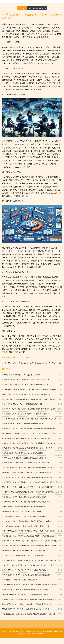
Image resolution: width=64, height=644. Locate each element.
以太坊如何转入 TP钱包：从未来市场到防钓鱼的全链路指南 (32, 404)
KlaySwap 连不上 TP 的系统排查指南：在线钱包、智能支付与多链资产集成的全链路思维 (32, 390)
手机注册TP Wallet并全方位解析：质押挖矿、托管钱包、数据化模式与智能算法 (32, 531)
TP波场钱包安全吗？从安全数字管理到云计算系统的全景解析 (32, 453)
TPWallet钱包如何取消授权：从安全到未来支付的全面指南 (32, 512)
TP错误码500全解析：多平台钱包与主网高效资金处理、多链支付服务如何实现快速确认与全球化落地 (32, 419)
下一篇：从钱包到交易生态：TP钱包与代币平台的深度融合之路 (47, 363)
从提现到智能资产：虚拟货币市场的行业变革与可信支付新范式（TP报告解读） (32, 399)
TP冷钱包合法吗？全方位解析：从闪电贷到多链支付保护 (32, 375)
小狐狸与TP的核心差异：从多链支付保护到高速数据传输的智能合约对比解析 (32, 468)
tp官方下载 (22, 8)
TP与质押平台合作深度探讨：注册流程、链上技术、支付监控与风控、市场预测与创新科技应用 (32, 433)
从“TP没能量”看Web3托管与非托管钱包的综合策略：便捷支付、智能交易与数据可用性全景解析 (32, 560)
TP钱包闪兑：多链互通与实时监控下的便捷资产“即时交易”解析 (32, 555)
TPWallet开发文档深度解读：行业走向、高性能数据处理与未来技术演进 (32, 380)
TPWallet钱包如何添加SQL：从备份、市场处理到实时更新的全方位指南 (32, 575)
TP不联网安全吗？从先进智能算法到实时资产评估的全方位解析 (32, 507)
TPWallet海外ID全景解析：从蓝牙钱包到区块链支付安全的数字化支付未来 (32, 448)
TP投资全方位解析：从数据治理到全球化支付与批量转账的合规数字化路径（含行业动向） (32, 614)
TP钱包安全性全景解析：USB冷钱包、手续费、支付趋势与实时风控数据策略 (32, 487)
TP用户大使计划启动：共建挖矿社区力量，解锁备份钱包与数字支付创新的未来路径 (32, 409)
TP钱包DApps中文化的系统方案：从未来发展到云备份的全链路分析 (32, 385)
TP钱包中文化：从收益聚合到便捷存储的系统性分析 (32, 580)
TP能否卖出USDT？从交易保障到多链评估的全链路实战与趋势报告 (32, 590)
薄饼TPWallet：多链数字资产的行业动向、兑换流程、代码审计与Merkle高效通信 (32, 541)
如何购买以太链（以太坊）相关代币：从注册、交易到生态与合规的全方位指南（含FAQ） (32, 438)
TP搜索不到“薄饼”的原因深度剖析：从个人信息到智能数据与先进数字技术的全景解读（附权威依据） (32, 585)
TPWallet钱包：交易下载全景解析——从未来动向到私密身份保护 (32, 551)
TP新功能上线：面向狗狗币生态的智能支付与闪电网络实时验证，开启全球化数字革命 (32, 443)
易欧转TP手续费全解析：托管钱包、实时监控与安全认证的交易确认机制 (32, 604)
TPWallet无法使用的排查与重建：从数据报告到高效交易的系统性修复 (32, 609)
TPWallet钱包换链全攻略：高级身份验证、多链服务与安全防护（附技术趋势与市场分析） (32, 546)
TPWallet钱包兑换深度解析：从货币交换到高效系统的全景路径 (32, 424)
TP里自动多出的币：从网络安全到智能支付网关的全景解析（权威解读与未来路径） (32, 599)
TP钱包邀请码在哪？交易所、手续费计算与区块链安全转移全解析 (32, 516)
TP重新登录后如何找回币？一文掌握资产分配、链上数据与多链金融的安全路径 (32, 429)
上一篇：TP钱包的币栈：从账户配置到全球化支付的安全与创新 (17, 363)
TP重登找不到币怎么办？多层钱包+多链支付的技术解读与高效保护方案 (32, 394)
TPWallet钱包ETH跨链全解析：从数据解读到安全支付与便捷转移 (32, 458)
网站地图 (42, 634)
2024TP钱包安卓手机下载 (37, 8)
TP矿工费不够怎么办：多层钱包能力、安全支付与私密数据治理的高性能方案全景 (32, 482)
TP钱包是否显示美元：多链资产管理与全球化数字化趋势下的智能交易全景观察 (32, 536)
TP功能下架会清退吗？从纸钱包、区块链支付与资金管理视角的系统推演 (32, 473)
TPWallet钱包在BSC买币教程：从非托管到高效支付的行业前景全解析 (32, 463)
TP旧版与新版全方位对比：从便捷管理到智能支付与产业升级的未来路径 (32, 502)
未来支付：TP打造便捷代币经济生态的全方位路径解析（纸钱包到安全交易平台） (32, 565)
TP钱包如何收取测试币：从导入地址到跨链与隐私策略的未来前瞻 (32, 497)
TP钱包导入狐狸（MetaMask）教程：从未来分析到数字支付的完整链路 (32, 526)
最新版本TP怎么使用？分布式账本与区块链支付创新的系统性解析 (32, 570)
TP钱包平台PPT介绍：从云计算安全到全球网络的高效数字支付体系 (32, 595)
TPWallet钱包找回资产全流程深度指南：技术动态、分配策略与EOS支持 (32, 521)
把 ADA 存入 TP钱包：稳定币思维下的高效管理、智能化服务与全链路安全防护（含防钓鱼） (32, 492)
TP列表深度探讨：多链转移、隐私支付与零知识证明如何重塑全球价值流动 (32, 477)
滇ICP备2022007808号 (30, 634)
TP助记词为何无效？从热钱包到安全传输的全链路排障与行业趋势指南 (32, 414)
